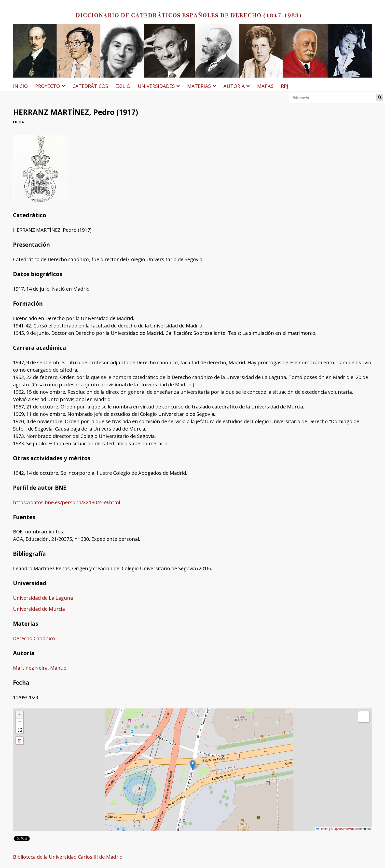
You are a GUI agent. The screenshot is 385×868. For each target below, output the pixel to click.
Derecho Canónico (34, 638)
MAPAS (265, 86)
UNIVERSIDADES (156, 86)
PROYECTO (48, 86)
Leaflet (322, 829)
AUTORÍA (234, 86)
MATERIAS (199, 86)
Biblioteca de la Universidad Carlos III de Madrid (68, 857)
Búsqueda (380, 97)
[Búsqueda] (334, 97)
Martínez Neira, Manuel (40, 668)
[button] (193, 765)
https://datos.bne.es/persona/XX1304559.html (67, 502)
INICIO (20, 86)
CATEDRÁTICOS (90, 86)
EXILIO (123, 86)
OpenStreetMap (344, 829)
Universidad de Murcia (39, 609)
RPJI (285, 86)
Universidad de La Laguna (43, 598)
